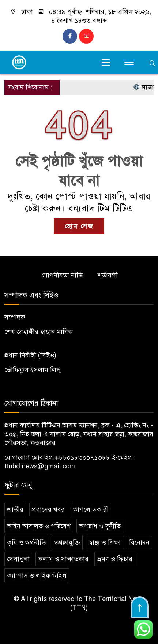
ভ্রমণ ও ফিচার (115, 559)
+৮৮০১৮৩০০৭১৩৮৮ (82, 457)
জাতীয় (15, 509)
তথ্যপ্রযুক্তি (67, 542)
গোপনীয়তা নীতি (62, 275)
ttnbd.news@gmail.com (40, 466)
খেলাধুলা (18, 559)
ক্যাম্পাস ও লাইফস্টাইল (37, 575)
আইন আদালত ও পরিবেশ (39, 526)
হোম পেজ (79, 226)
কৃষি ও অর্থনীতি (26, 542)
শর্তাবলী (108, 275)
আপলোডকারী (91, 509)
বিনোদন (139, 542)
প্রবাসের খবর (48, 509)
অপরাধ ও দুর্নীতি (100, 526)
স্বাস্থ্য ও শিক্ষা (105, 542)
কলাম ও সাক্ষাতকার (63, 559)
